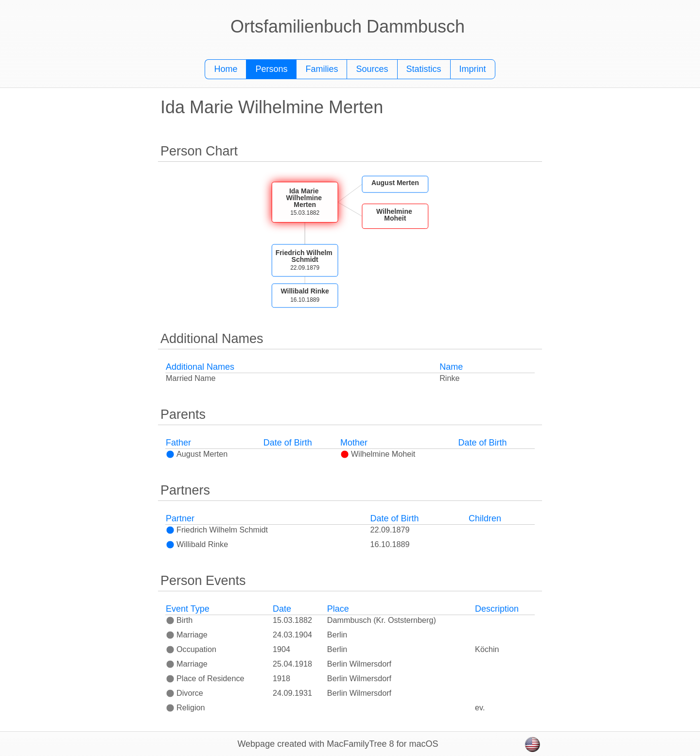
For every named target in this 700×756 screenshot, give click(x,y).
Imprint (473, 69)
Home (226, 69)
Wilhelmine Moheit (378, 454)
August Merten (197, 454)
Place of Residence (205, 678)
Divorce (184, 693)
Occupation (191, 649)
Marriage (187, 635)
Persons (271, 69)
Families (322, 69)
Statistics (424, 69)
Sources (372, 69)
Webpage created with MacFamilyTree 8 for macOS (338, 744)
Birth (179, 620)
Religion (185, 707)
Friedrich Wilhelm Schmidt (217, 530)
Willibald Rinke (197, 544)
